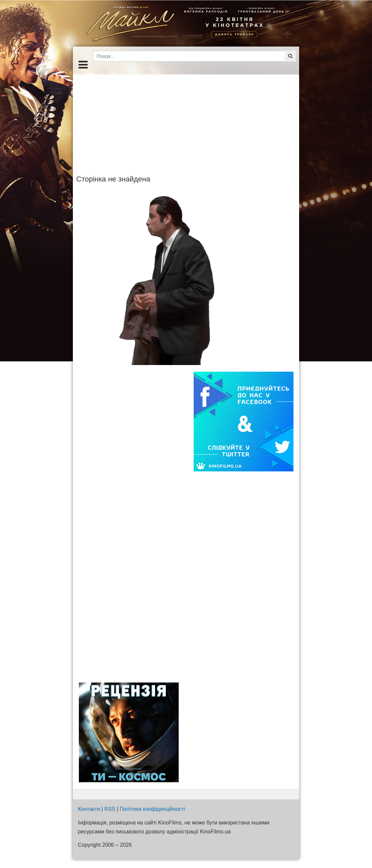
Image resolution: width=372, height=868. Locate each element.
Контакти (89, 809)
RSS (110, 809)
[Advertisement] (186, 121)
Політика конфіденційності (153, 809)
